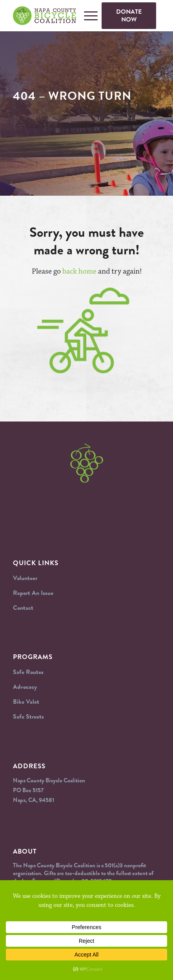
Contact (23, 608)
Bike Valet (26, 702)
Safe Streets (28, 717)
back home (79, 271)
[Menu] (87, 16)
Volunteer (25, 578)
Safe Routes (28, 672)
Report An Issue (33, 593)
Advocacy (25, 687)
